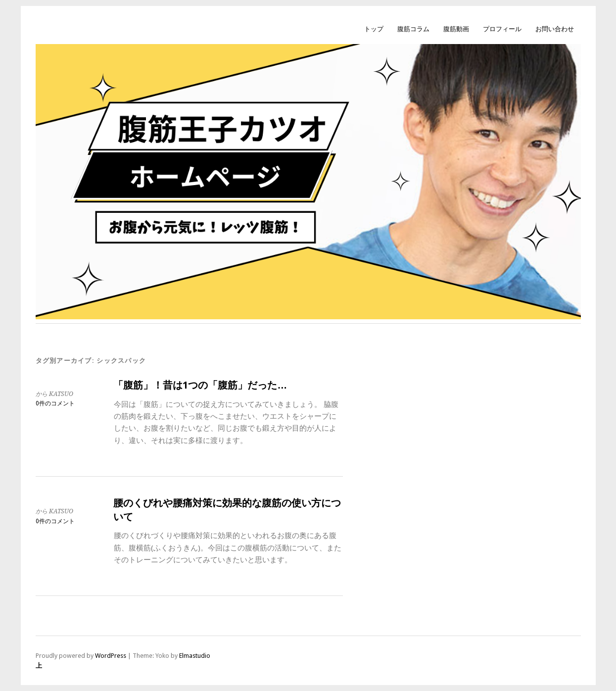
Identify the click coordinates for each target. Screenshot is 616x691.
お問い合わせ (555, 29)
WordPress (111, 656)
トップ (374, 29)
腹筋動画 (456, 29)
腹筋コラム (413, 29)
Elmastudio (195, 656)
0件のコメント (55, 403)
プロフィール (502, 29)
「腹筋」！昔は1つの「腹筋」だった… (200, 385)
